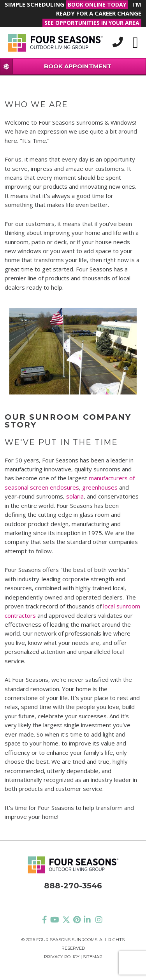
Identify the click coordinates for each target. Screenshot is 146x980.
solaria (75, 496)
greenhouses (100, 487)
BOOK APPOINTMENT (56, 66)
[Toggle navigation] (135, 43)
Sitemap (93, 957)
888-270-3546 (73, 886)
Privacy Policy (62, 957)
